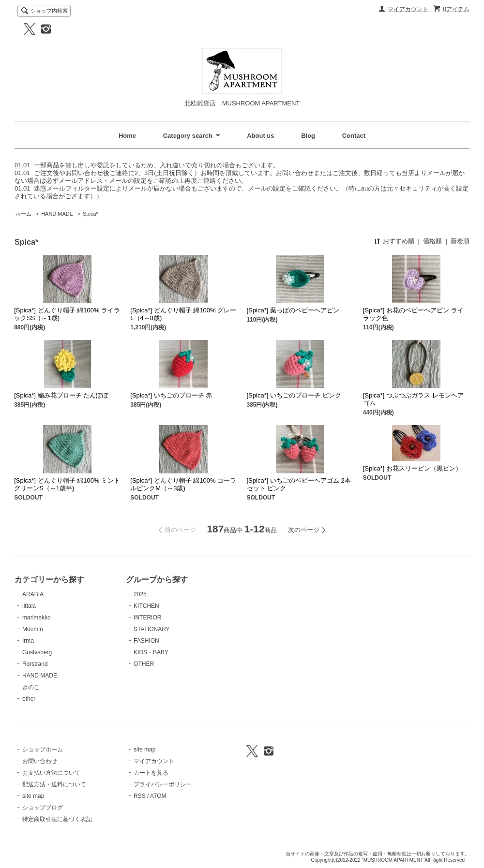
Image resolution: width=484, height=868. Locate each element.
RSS (140, 796)
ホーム (23, 214)
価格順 (432, 241)
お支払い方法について (51, 773)
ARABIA (33, 594)
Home (127, 136)
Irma (28, 641)
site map (33, 796)
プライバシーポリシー (163, 784)
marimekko (37, 618)
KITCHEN (146, 606)
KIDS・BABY (151, 652)
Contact (354, 136)
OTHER (144, 664)
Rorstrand (35, 664)
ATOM (158, 796)
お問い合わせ (40, 761)
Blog (308, 136)
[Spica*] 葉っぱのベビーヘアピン (293, 310)
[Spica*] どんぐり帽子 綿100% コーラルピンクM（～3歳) (183, 484)
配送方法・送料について (54, 784)
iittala (29, 606)
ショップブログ (43, 808)
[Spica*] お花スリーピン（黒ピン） (412, 468)
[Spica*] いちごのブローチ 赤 (171, 395)
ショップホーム (43, 750)
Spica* (91, 214)
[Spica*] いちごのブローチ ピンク (294, 395)
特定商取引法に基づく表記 (57, 819)
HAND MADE (57, 214)
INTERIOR (147, 618)
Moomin (33, 629)
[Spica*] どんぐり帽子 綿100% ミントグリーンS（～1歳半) (67, 484)
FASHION (146, 641)
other (29, 699)
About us (260, 136)
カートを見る (151, 773)
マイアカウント (408, 9)
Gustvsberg (37, 652)
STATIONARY (152, 629)
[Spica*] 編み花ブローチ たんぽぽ (61, 395)
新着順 (460, 241)
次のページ (304, 530)
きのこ (31, 687)
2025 (140, 594)
